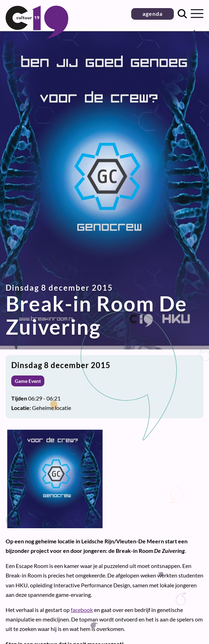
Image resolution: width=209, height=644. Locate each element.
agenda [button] (153, 14)
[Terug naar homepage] (37, 36)
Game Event (28, 381)
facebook (82, 610)
